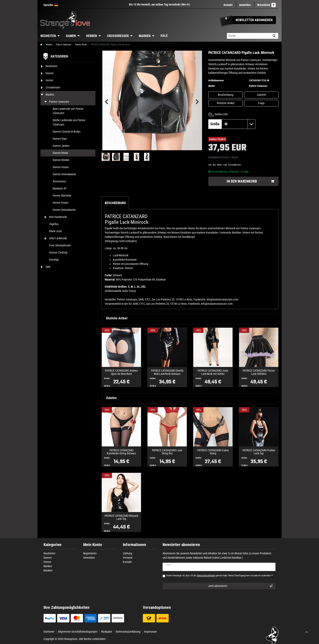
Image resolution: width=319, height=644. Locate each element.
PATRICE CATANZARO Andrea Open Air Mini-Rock (121, 372)
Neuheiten (48, 36)
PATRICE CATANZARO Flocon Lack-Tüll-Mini (259, 372)
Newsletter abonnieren (181, 545)
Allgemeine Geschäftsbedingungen (78, 632)
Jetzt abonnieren (240, 586)
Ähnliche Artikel (226, 103)
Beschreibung (226, 95)
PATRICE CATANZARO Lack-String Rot (167, 452)
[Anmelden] (245, 5)
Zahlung (127, 553)
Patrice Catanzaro (64, 45)
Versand (128, 558)
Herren (92, 36)
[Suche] (274, 36)
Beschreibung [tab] (115, 203)
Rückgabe (107, 632)
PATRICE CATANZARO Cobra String (213, 452)
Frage (261, 103)
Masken (48, 570)
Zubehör (261, 95)
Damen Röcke (81, 45)
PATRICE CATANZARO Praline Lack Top (259, 452)
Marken (145, 36)
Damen (71, 36)
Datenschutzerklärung (128, 632)
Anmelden (89, 558)
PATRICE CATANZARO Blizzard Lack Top (121, 517)
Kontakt (228, 5)
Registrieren (90, 553)
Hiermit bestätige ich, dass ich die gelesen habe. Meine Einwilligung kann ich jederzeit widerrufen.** (220, 576)
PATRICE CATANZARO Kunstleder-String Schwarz (121, 452)
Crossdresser (118, 36)
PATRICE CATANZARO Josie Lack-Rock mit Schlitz (213, 372)
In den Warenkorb (250, 181)
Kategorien (52, 545)
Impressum (150, 632)
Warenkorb (266, 5)
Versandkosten (234, 165)
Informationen (134, 545)
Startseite (49, 632)
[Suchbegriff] (248, 36)
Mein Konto (93, 545)
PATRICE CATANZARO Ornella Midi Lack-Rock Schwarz (167, 372)
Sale (164, 36)
